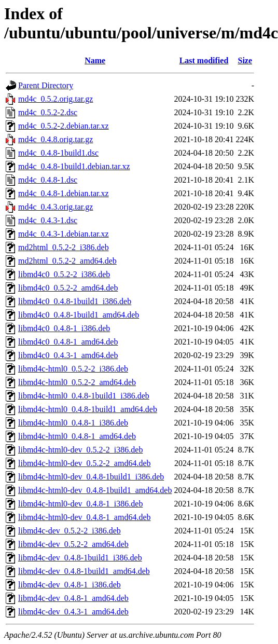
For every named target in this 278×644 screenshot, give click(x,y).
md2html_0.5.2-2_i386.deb (64, 247)
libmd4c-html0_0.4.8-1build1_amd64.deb (88, 409)
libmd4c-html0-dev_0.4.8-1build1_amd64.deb (95, 490)
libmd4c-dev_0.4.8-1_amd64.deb (73, 598)
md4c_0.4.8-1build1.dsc (58, 153)
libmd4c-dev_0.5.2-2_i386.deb (69, 531)
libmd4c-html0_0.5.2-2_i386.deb (73, 369)
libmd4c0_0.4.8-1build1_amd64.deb (79, 315)
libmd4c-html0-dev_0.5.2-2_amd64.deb (85, 463)
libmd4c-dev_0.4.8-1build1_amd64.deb (84, 571)
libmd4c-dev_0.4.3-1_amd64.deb (73, 612)
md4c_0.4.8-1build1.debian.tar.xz (74, 166)
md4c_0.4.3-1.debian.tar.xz (64, 234)
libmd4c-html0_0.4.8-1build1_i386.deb (84, 396)
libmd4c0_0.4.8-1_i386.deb (64, 328)
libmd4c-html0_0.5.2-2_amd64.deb (77, 382)
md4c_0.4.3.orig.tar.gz (55, 207)
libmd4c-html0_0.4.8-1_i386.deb (73, 423)
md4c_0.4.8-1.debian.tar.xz (64, 193)
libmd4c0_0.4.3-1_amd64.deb (68, 355)
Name (95, 60)
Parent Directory (46, 85)
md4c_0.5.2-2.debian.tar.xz (64, 126)
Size (245, 60)
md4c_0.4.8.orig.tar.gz (55, 139)
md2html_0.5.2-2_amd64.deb (67, 261)
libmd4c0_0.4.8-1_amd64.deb (68, 342)
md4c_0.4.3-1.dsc (48, 220)
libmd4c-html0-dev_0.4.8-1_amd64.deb (85, 517)
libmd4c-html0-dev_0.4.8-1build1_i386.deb (91, 477)
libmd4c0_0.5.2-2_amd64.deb (68, 288)
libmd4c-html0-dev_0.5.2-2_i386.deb (80, 450)
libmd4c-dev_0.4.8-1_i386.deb (69, 585)
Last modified (204, 60)
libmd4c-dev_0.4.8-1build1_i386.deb (80, 558)
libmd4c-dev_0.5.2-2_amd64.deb (73, 544)
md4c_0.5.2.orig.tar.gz (55, 99)
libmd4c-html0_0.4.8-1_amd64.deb (77, 436)
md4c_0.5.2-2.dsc (48, 112)
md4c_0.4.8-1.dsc (48, 180)
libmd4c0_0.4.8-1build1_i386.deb (75, 301)
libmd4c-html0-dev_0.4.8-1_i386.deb (80, 504)
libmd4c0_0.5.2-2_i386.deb (64, 274)
